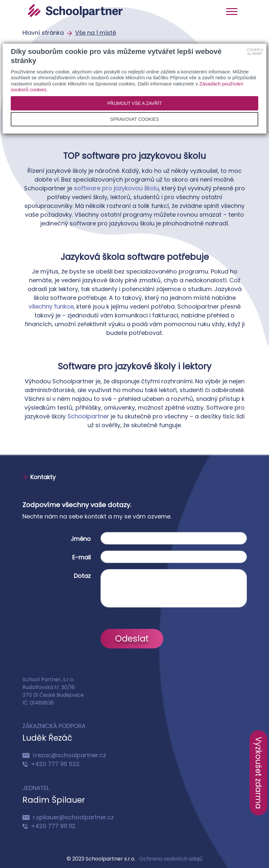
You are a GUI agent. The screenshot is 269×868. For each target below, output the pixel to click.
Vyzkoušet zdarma (258, 773)
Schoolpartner (88, 416)
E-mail (81, 557)
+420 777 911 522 (51, 764)
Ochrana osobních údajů (171, 859)
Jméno (81, 539)
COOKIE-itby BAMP (255, 52)
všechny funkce (51, 306)
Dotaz (82, 576)
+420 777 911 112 (49, 826)
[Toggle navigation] (232, 11)
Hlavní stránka (44, 33)
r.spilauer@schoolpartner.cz (68, 817)
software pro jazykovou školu (116, 188)
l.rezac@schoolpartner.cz (64, 755)
